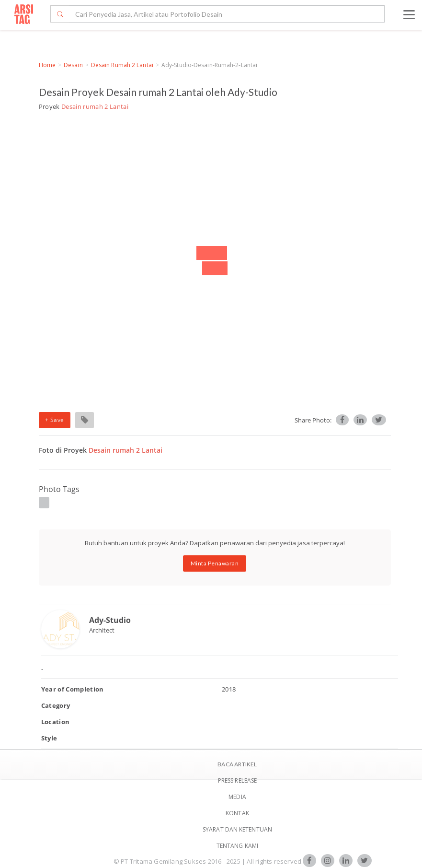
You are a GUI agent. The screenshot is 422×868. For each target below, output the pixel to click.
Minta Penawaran (215, 563)
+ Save (55, 420)
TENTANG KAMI (237, 846)
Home (47, 65)
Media (237, 797)
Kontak (237, 813)
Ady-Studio (110, 620)
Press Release (237, 780)
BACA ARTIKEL (237, 764)
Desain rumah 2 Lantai (122, 65)
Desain (73, 65)
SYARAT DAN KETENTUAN (237, 829)
